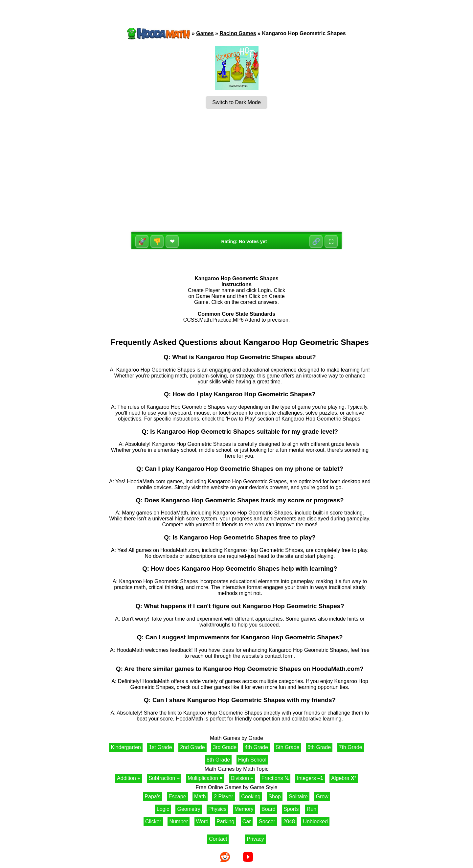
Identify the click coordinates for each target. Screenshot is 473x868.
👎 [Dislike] (157, 241)
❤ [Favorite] (172, 241)
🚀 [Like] (142, 241)
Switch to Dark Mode (236, 102)
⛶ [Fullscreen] (331, 241)
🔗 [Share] (316, 241)
